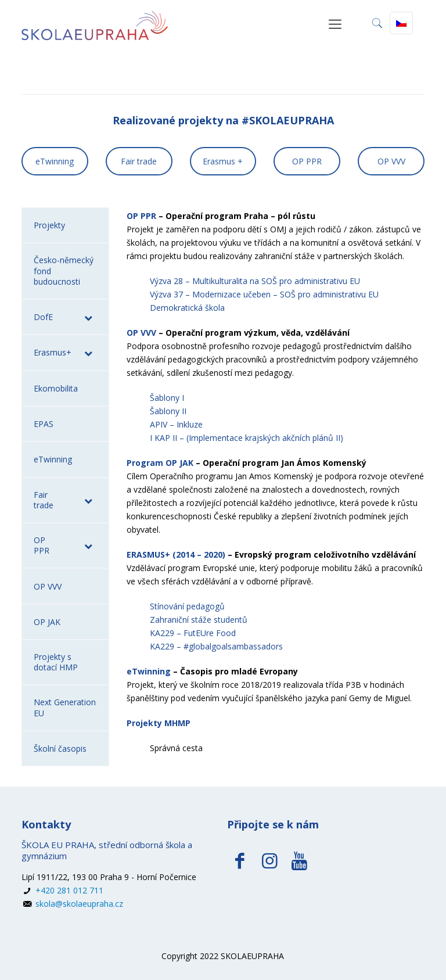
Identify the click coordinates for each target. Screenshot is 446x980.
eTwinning (55, 161)
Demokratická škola (187, 308)
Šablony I (167, 398)
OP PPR (307, 161)
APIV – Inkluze (176, 424)
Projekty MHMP (159, 723)
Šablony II (168, 411)
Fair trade (139, 161)
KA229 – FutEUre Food (193, 633)
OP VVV (391, 161)
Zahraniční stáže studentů (199, 620)
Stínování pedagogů (187, 606)
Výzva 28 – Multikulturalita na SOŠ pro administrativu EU (255, 281)
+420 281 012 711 (68, 890)
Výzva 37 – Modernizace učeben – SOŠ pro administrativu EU (264, 294)
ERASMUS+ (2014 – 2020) (176, 554)
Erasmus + (223, 161)
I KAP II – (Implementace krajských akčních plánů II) (247, 438)
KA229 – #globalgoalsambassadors (216, 646)
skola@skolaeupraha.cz (78, 904)
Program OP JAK (160, 463)
